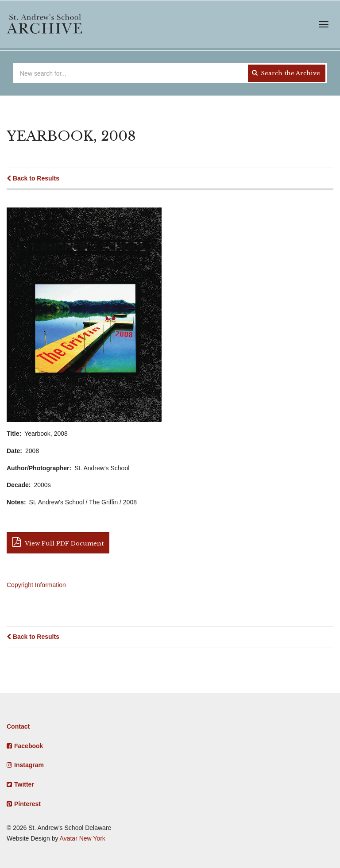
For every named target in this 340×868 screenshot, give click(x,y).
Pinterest (27, 804)
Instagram (29, 765)
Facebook (29, 746)
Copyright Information (36, 585)
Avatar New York (83, 838)
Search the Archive (286, 73)
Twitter (24, 784)
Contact (18, 726)
